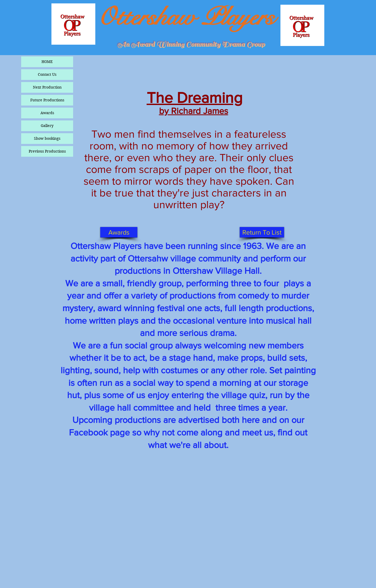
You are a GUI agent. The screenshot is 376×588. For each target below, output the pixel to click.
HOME (47, 62)
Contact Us (47, 74)
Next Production (47, 87)
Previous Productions (47, 151)
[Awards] (119, 232)
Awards (47, 113)
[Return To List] (262, 232)
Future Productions (47, 100)
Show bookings (47, 138)
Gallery (47, 126)
